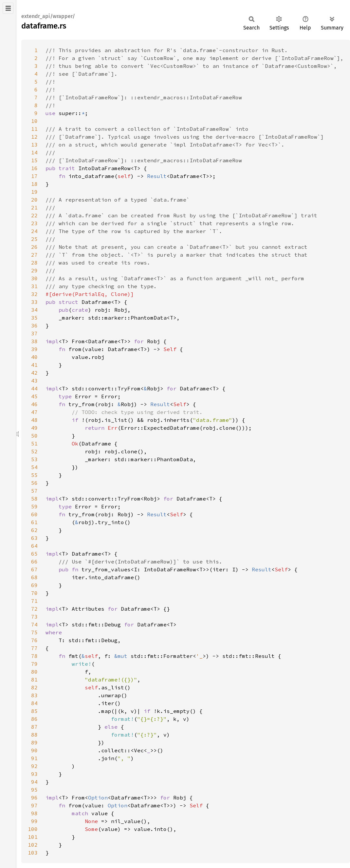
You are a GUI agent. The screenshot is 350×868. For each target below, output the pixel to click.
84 (34, 703)
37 (34, 333)
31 (34, 286)
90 (34, 750)
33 (34, 302)
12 (34, 137)
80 (34, 672)
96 (34, 798)
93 (34, 774)
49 (34, 428)
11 (34, 129)
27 (34, 255)
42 (34, 373)
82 (34, 687)
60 (34, 514)
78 (34, 656)
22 (34, 215)
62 (34, 530)
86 (34, 719)
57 (34, 491)
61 (34, 522)
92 (34, 766)
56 (34, 483)
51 (34, 444)
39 (34, 349)
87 (34, 727)
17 (34, 176)
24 (34, 231)
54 (34, 467)
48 (34, 420)
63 (34, 538)
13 (34, 145)
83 (34, 695)
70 (34, 593)
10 (34, 121)
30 (34, 278)
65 (34, 554)
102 (33, 845)
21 (34, 207)
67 (34, 569)
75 (34, 632)
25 (34, 239)
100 (33, 829)
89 (34, 742)
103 (33, 853)
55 (34, 475)
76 (34, 640)
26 (34, 247)
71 (34, 601)
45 (34, 396)
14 (34, 152)
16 (34, 168)
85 (34, 711)
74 (34, 624)
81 (34, 680)
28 (34, 263)
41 (34, 365)
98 (34, 813)
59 (34, 506)
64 (34, 546)
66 (34, 562)
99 (34, 821)
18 (34, 184)
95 (34, 790)
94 (34, 782)
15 (34, 160)
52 (34, 451)
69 (34, 585)
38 (34, 341)
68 (34, 577)
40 (34, 357)
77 (34, 648)
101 (33, 837)
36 (34, 325)
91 (34, 758)
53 (34, 459)
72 (34, 609)
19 (34, 192)
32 (34, 294)
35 (34, 318)
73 (34, 617)
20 (34, 200)
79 (34, 664)
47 (34, 412)
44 (34, 388)
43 (34, 381)
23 (34, 223)
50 (34, 436)
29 (34, 270)
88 (34, 735)
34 (34, 310)
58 (34, 499)
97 (34, 805)
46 (34, 404)
